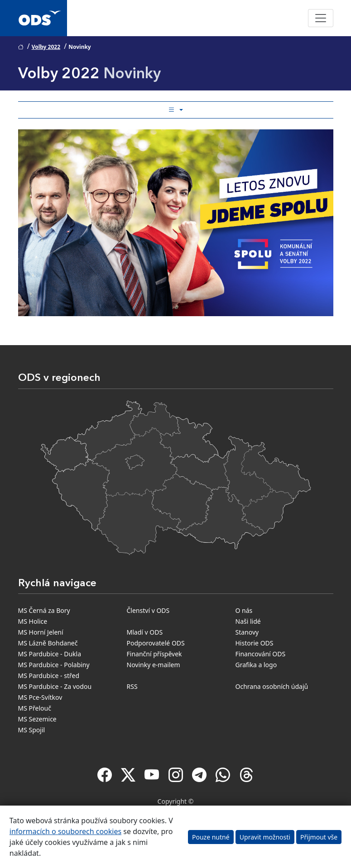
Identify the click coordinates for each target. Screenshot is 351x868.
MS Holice (33, 621)
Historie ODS (255, 643)
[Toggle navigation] (321, 18)
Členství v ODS (148, 610)
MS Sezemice (37, 719)
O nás (244, 610)
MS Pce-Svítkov (40, 697)
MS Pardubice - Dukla (50, 654)
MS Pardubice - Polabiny (54, 665)
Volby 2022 (46, 47)
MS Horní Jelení (41, 632)
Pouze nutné (211, 837)
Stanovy (247, 632)
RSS (132, 686)
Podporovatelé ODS (156, 643)
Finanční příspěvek (154, 654)
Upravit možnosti (265, 837)
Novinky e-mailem (154, 665)
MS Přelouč (35, 708)
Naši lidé (248, 621)
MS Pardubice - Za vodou (55, 686)
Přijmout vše (319, 837)
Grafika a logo (256, 665)
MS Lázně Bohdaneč (48, 643)
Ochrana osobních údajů (272, 686)
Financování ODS (261, 654)
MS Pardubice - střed (49, 676)
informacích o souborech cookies (65, 831)
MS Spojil (32, 730)
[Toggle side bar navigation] (176, 110)
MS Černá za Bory (44, 610)
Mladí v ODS (145, 632)
